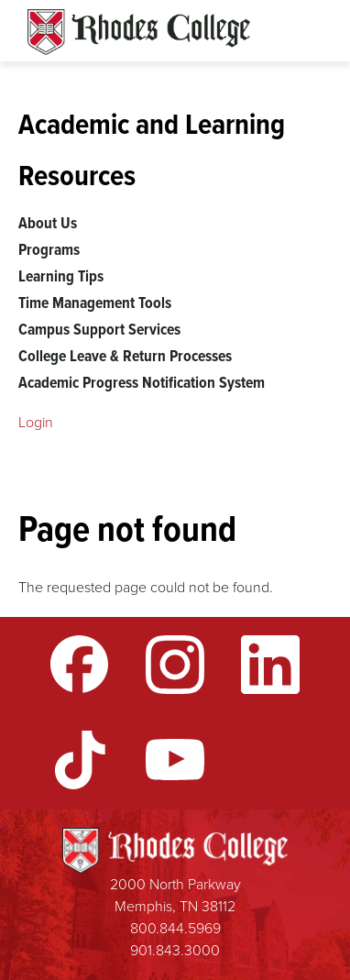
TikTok (80, 760)
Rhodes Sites (139, 32)
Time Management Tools (95, 303)
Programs (49, 249)
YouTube (175, 760)
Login (36, 422)
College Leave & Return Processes (125, 356)
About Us (48, 223)
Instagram (175, 665)
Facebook (80, 665)
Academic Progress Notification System (142, 382)
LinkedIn (270, 665)
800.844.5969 (175, 928)
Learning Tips (61, 276)
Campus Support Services (99, 329)
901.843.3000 (175, 950)
